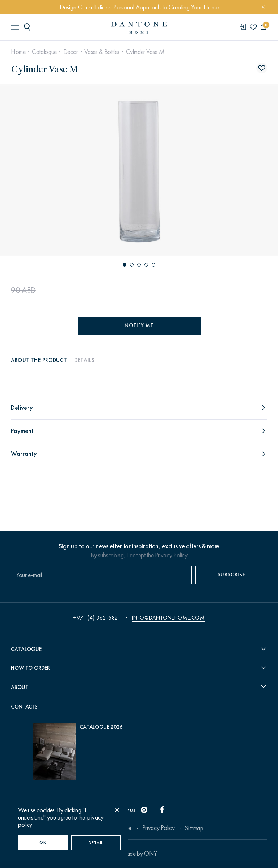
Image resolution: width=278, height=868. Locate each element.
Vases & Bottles (102, 52)
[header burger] (14, 27)
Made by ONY (139, 854)
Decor (71, 52)
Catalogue (44, 52)
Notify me (139, 325)
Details (84, 360)
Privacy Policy (171, 555)
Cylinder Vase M (145, 52)
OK (43, 842)
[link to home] (139, 28)
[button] (125, 265)
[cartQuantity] (263, 27)
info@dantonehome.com (169, 618)
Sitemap (194, 828)
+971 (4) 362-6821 (97, 618)
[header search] (28, 27)
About (20, 687)
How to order (30, 668)
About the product (39, 360)
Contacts (24, 707)
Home (18, 52)
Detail (96, 843)
